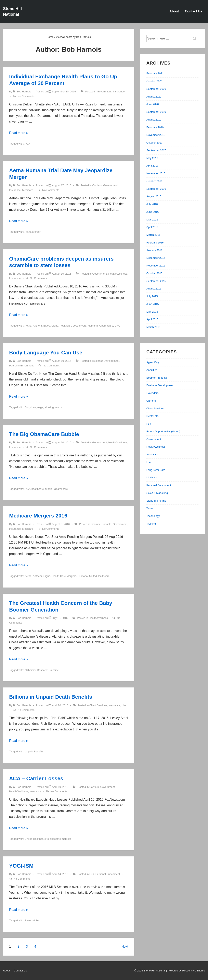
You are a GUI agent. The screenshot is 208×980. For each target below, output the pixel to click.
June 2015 (153, 304)
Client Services (98, 705)
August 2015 (154, 289)
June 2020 (153, 104)
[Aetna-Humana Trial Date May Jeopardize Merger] (62, 185)
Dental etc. (153, 416)
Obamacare (106, 326)
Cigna (55, 326)
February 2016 (155, 243)
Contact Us (194, 11)
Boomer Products (101, 524)
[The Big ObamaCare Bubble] (62, 442)
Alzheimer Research (36, 670)
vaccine (54, 670)
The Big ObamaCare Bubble (44, 434)
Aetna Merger (33, 232)
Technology (153, 516)
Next (125, 947)
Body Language (34, 407)
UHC (117, 326)
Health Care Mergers (64, 576)
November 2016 (156, 173)
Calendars (152, 393)
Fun (92, 874)
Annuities (152, 370)
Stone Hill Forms (156, 501)
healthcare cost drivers (73, 326)
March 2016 (153, 235)
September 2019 (156, 112)
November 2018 (156, 135)
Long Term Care (156, 470)
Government (104, 92)
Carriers (97, 185)
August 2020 (154, 97)
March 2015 (153, 327)
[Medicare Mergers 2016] (61, 524)
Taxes (150, 508)
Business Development (106, 361)
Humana (93, 326)
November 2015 (156, 266)
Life (124, 705)
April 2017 (152, 166)
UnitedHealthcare (99, 576)
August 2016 (154, 196)
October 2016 (154, 181)
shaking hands (53, 407)
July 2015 (152, 296)
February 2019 (155, 127)
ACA (27, 144)
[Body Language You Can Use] (62, 361)
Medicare (28, 190)
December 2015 (156, 258)
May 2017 (152, 158)
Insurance (119, 92)
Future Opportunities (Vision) (163, 431)
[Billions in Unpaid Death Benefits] (60, 705)
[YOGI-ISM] (60, 874)
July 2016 (152, 204)
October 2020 (154, 81)
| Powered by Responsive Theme (186, 971)
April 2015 (152, 319)
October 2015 (154, 273)
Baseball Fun (32, 920)
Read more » (19, 133)
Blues (47, 326)
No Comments (26, 96)
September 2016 (156, 189)
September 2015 (156, 281)
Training (151, 524)
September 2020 (156, 89)
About (174, 11)
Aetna (28, 326)
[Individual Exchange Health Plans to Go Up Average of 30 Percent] (64, 92)
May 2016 (152, 220)
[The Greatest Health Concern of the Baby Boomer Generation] (60, 618)
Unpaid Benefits (34, 751)
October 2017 (154, 143)
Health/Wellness (118, 274)
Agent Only (153, 362)
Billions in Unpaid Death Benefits (51, 697)
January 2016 (154, 250)
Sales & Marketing (157, 493)
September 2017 (156, 150)
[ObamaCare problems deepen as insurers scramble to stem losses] (62, 274)
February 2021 (155, 73)
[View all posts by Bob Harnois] (22, 92)
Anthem (37, 326)
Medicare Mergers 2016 (38, 516)
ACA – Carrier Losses (36, 778)
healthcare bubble (42, 489)
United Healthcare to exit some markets (48, 839)
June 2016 (153, 212)
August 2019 (154, 120)
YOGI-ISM (21, 866)
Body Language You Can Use (46, 353)
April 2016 (152, 227)
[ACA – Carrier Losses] (60, 787)
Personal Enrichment (21, 366)
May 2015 (152, 312)
